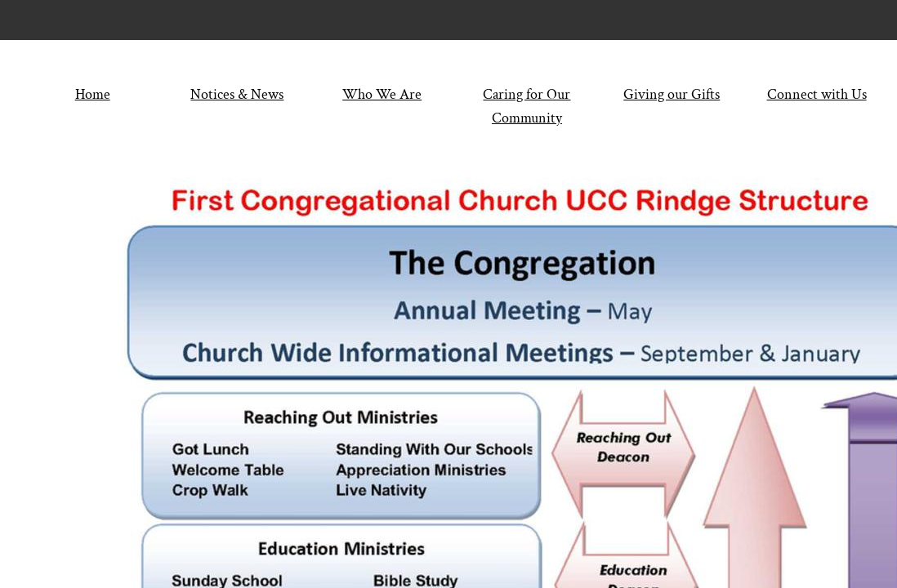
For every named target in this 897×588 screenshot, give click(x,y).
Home (93, 94)
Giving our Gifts (672, 94)
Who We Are (382, 94)
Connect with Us (817, 94)
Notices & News (237, 94)
